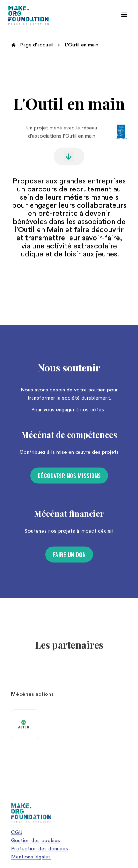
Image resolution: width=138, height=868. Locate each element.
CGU (17, 836)
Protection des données (40, 852)
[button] (124, 15)
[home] (29, 15)
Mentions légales (31, 860)
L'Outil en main (81, 45)
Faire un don (69, 558)
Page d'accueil (37, 45)
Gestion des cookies (36, 844)
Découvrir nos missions (69, 479)
